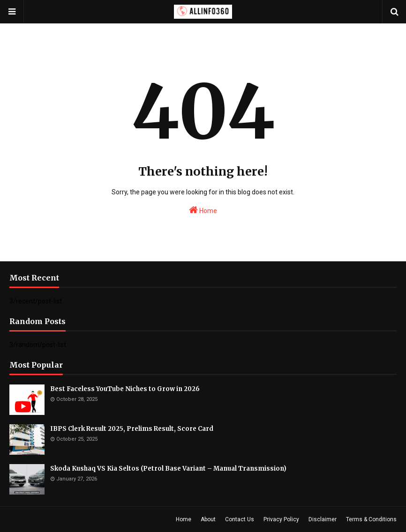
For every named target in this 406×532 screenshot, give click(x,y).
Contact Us (240, 519)
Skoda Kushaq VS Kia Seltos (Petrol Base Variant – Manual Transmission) (168, 469)
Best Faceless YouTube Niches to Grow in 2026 (125, 389)
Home (203, 210)
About (208, 519)
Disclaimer (323, 519)
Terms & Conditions (371, 519)
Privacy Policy (281, 519)
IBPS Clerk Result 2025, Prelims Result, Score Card (132, 429)
